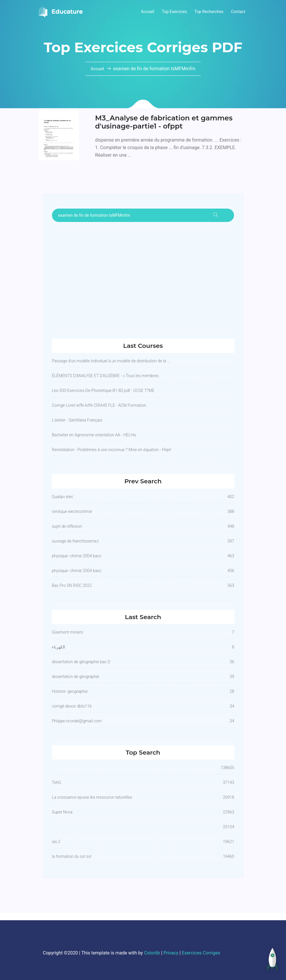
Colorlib (152, 953)
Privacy (171, 953)
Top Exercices (174, 12)
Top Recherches (209, 12)
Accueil (148, 12)
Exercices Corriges (201, 953)
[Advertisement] (143, 280)
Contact (238, 12)
